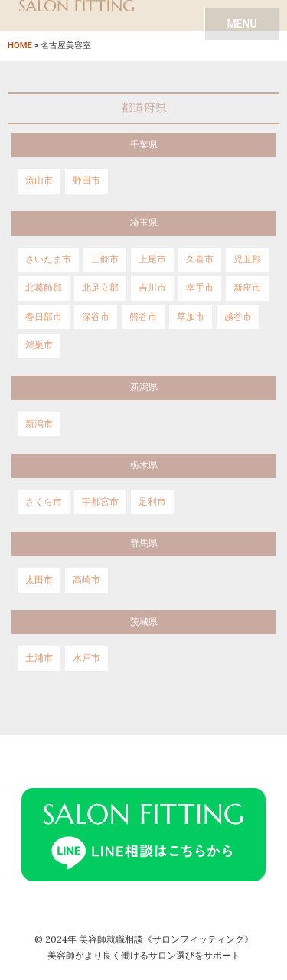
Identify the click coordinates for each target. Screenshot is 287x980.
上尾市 (152, 259)
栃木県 (144, 465)
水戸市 (86, 658)
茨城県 (144, 622)
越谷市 (238, 317)
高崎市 (86, 580)
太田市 (39, 580)
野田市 (86, 181)
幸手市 (200, 288)
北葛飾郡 (44, 288)
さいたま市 (48, 259)
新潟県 (144, 387)
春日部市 (44, 317)
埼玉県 (144, 223)
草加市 (191, 317)
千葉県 (144, 145)
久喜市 (200, 259)
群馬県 (144, 543)
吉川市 (152, 288)
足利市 (152, 502)
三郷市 (105, 259)
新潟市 (39, 424)
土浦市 (39, 658)
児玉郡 (247, 259)
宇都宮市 (100, 502)
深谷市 (96, 317)
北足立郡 (100, 288)
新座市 (247, 288)
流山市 (39, 181)
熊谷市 (143, 317)
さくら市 (44, 502)
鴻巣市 (39, 345)
